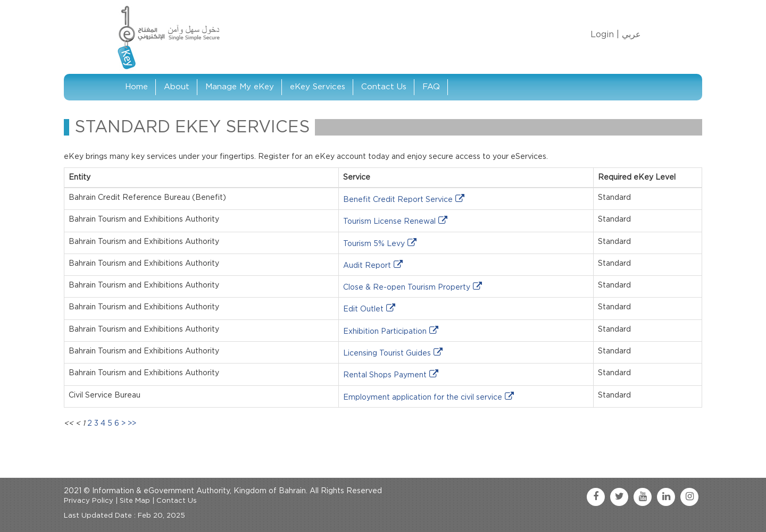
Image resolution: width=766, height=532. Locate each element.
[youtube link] (643, 497)
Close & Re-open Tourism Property (407, 288)
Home (136, 87)
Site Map (135, 501)
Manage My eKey (240, 87)
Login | (605, 35)
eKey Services (318, 87)
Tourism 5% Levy (374, 244)
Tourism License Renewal (389, 222)
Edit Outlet (363, 309)
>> (132, 424)
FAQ (431, 87)
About (177, 87)
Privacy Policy (89, 501)
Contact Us (384, 87)
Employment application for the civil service (423, 398)
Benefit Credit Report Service (398, 200)
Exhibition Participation (385, 332)
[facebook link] (596, 497)
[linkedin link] (666, 497)
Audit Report (367, 266)
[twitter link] (619, 497)
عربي (631, 35)
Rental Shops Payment (385, 375)
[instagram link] (689, 497)
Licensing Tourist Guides (387, 353)
